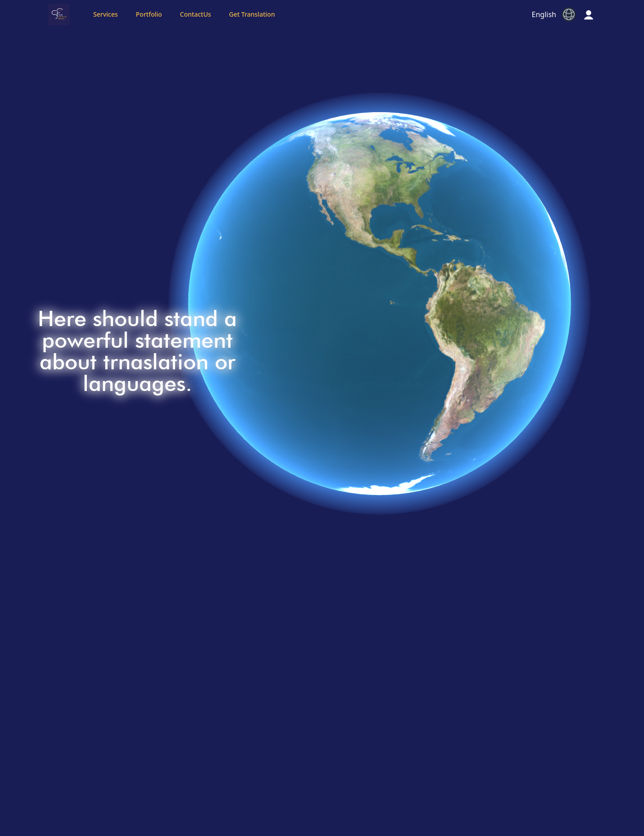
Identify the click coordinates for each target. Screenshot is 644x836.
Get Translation (252, 14)
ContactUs (196, 14)
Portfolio (149, 14)
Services (106, 14)
